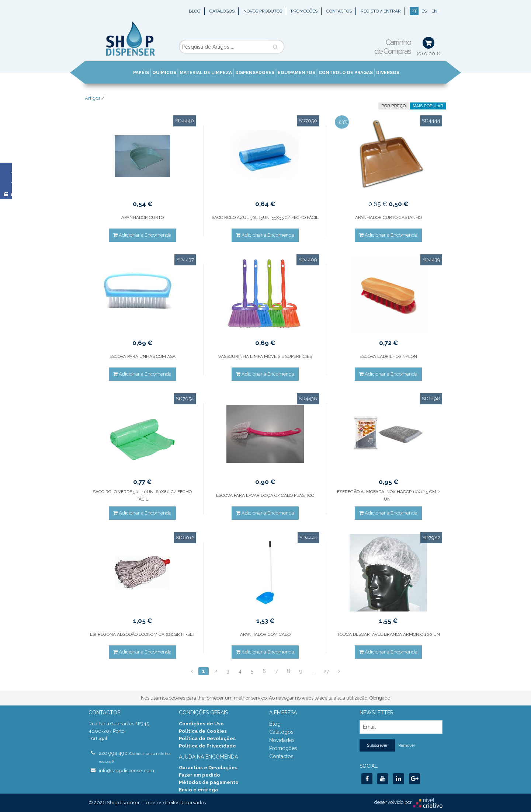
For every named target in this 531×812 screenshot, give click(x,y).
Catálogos (222, 11)
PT (414, 11)
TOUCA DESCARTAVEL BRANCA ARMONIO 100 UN (388, 634)
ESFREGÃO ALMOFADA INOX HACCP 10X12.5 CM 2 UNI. (388, 495)
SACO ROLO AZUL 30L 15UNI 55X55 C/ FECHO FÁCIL (265, 217)
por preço (393, 106)
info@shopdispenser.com (126, 771)
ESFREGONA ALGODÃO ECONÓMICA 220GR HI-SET (143, 634)
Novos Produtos (263, 11)
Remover (407, 745)
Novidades (282, 740)
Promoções (304, 11)
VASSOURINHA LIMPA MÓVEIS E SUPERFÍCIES (265, 356)
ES (424, 11)
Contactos (339, 11)
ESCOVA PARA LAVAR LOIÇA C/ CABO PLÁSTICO (265, 495)
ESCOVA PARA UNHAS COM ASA (143, 356)
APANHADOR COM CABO (265, 634)
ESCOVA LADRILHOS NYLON (388, 356)
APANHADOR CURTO (143, 217)
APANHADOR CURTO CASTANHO (388, 217)
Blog (195, 11)
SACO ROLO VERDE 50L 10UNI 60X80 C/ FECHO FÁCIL (142, 495)
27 (326, 671)
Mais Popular (428, 106)
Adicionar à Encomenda (142, 235)
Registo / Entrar (381, 11)
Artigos (93, 98)
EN (434, 11)
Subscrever (377, 745)
